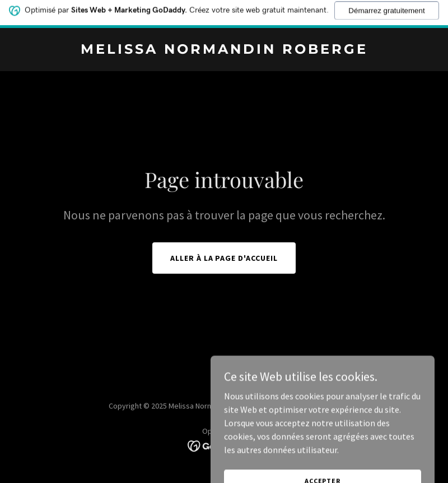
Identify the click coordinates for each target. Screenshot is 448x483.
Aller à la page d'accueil (224, 258)
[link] (224, 50)
